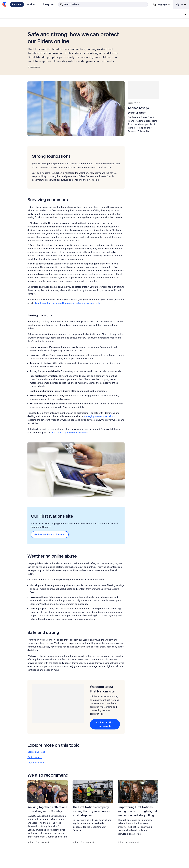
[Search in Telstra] (103, 4)
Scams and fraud (36, 752)
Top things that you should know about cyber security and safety (69, 303)
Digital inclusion (36, 763)
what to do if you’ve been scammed (70, 433)
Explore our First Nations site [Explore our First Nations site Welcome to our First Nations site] (105, 724)
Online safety (35, 757)
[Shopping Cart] (185, 13)
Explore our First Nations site (50, 534)
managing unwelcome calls (98, 416)
